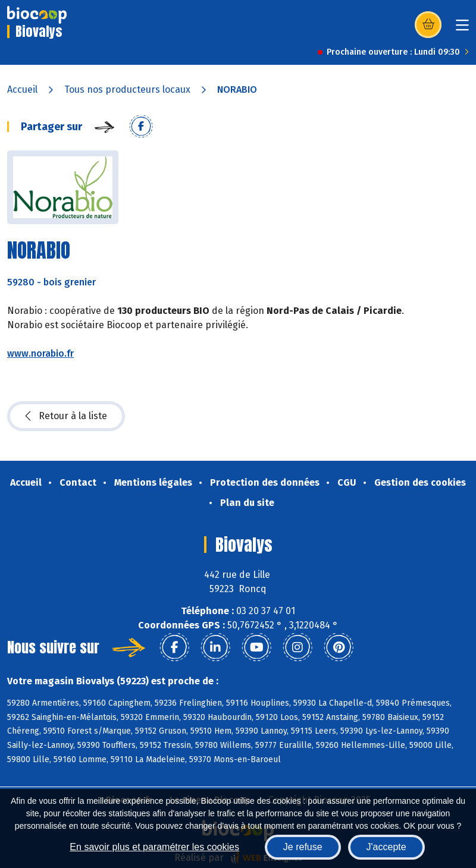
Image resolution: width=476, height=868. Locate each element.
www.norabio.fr (40, 353)
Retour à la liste (66, 416)
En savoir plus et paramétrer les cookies (154, 847)
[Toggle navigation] (462, 29)
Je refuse (303, 847)
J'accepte (386, 847)
